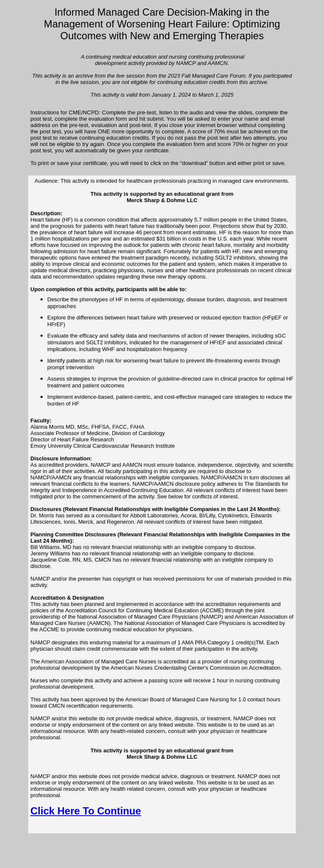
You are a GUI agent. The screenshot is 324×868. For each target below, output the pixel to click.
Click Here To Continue (86, 811)
